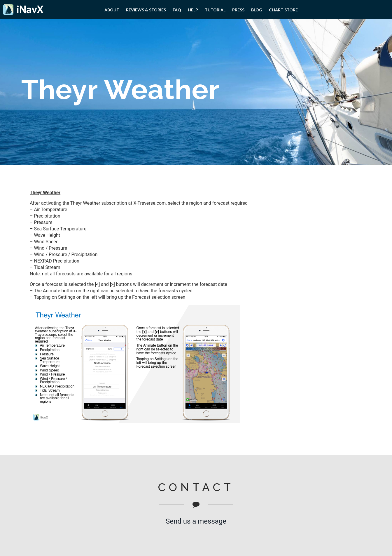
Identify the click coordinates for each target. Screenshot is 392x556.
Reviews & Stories (146, 10)
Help (193, 10)
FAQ (177, 10)
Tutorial (215, 10)
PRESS (238, 10)
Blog (257, 10)
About (112, 10)
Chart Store (283, 10)
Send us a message (196, 521)
